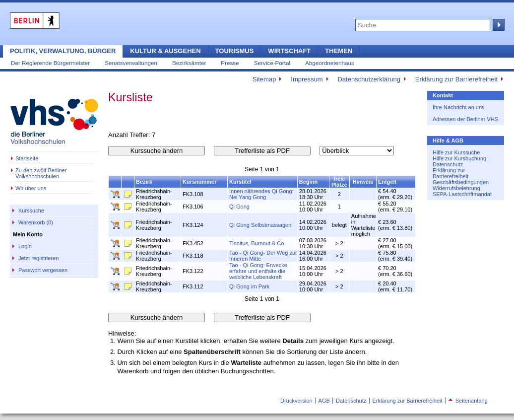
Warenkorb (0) (36, 222)
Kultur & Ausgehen (165, 51)
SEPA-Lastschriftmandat (462, 194)
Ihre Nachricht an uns (459, 107)
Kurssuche (31, 210)
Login (25, 246)
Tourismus (235, 51)
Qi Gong (239, 207)
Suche (498, 25)
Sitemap (264, 79)
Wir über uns (31, 188)
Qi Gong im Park (249, 286)
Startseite (27, 158)
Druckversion (296, 401)
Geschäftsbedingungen (461, 182)
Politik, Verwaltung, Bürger (63, 51)
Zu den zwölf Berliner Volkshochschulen (41, 173)
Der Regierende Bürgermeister (50, 63)
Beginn (308, 182)
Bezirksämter (189, 63)
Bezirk (144, 182)
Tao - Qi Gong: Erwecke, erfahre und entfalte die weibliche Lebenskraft (259, 271)
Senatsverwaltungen (131, 63)
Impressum (307, 79)
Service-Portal (272, 63)
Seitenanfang (468, 401)
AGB (324, 401)
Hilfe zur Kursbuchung (459, 158)
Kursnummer (199, 182)
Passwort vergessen (43, 270)
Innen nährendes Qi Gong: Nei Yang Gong (261, 194)
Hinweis (363, 182)
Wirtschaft (289, 51)
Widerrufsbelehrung (456, 188)
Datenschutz (448, 164)
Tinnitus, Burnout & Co (257, 243)
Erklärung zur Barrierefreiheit (456, 79)
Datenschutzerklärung (369, 79)
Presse (230, 63)
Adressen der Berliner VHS (465, 119)
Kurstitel (240, 182)
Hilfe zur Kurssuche (456, 152)
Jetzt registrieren (38, 258)
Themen (339, 51)
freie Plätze (339, 182)
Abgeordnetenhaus (330, 63)
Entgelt (387, 182)
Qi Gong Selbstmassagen (260, 225)
